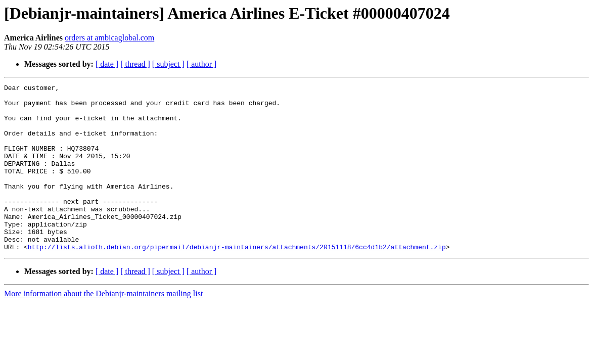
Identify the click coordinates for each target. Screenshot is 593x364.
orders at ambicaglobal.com (109, 38)
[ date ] (107, 64)
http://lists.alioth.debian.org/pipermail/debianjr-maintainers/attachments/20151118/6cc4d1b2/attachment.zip (237, 280)
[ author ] (202, 64)
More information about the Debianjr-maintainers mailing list (103, 327)
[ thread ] (135, 64)
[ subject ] (168, 64)
